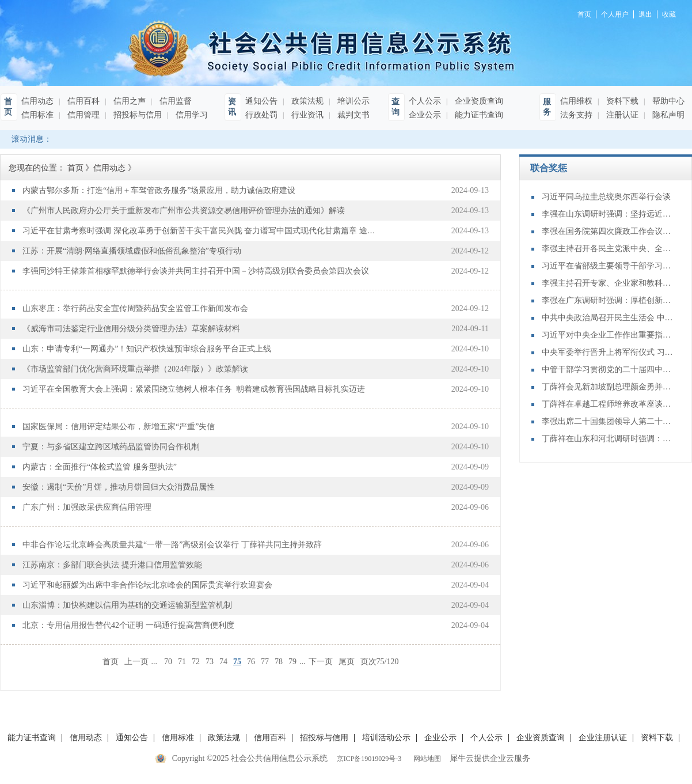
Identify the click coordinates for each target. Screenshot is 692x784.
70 (168, 662)
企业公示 (425, 115)
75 (237, 662)
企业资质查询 (478, 101)
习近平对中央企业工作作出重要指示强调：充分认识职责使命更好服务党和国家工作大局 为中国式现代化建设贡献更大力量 (608, 335)
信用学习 (191, 115)
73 (210, 662)
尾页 (347, 662)
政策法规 (306, 101)
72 (196, 662)
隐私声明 (667, 115)
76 (251, 662)
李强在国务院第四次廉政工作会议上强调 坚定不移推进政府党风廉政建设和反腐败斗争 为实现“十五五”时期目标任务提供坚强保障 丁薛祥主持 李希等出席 (608, 231)
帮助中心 (667, 101)
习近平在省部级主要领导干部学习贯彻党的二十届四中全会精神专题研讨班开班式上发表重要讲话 (608, 266)
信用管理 (82, 115)
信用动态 (37, 101)
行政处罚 (261, 115)
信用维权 (576, 101)
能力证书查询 (478, 115)
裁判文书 (352, 115)
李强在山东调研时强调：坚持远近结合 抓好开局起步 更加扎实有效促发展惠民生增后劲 (608, 214)
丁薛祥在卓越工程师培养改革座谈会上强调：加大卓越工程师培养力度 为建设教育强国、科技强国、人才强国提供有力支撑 (608, 404)
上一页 (136, 662)
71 (182, 662)
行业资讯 (306, 115)
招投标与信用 (136, 115)
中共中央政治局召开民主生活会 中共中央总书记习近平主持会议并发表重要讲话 (608, 318)
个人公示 (425, 101)
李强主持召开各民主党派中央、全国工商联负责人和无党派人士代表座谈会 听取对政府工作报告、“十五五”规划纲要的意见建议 (608, 249)
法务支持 (576, 115)
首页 (111, 662)
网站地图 (425, 759)
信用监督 (174, 101)
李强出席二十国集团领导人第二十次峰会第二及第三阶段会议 (608, 421)
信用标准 (37, 115)
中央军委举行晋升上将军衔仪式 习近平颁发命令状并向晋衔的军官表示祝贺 (608, 352)
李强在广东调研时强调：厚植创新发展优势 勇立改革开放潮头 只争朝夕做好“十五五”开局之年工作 (608, 300)
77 (265, 662)
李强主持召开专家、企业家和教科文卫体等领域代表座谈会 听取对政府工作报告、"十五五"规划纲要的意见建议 (608, 283)
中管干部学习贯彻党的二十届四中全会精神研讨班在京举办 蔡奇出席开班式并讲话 (608, 370)
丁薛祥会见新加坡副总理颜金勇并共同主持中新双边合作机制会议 (608, 387)
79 (292, 662)
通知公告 (261, 101)
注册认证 (621, 115)
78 (279, 662)
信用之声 (128, 101)
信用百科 (82, 101)
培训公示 (352, 101)
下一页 (321, 662)
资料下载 (621, 101)
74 (223, 662)
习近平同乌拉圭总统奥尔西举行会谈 (606, 197)
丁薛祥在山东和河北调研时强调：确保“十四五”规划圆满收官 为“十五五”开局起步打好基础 (608, 439)
